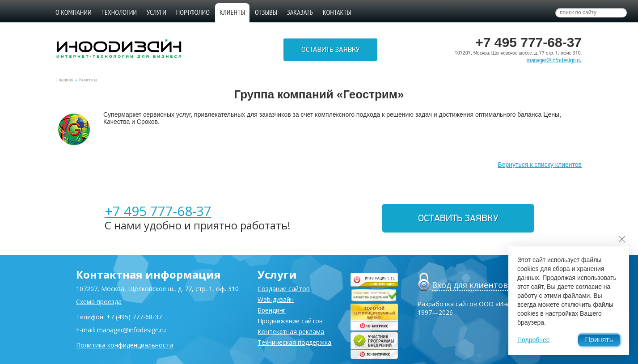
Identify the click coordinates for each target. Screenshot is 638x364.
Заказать (300, 12)
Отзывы (266, 12)
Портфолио (193, 12)
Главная (65, 80)
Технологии (119, 12)
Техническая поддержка (294, 342)
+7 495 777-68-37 (158, 211)
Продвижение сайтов (290, 321)
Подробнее (534, 340)
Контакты (337, 12)
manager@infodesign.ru (554, 60)
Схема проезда (99, 302)
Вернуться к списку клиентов (540, 165)
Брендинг (272, 310)
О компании (74, 12)
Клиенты (88, 80)
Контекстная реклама (291, 332)
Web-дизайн (276, 299)
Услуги (156, 12)
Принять (599, 340)
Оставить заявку (330, 50)
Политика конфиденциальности (125, 345)
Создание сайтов (284, 289)
